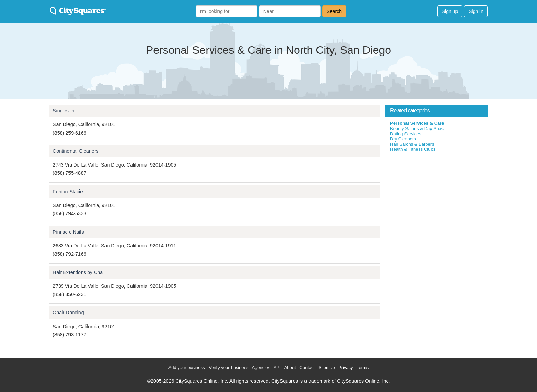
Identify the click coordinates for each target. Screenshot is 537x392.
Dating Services (406, 134)
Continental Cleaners (76, 151)
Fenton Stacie (68, 192)
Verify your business (228, 367)
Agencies (261, 367)
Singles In (64, 111)
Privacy (346, 367)
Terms (363, 367)
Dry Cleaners (403, 139)
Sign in (476, 11)
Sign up (450, 11)
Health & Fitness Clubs (413, 149)
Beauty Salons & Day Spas (417, 129)
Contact (307, 367)
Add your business (187, 367)
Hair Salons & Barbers (412, 144)
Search (334, 11)
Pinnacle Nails (68, 232)
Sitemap (327, 367)
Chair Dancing (68, 313)
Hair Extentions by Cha (78, 272)
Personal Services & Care (417, 123)
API (277, 367)
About (290, 367)
